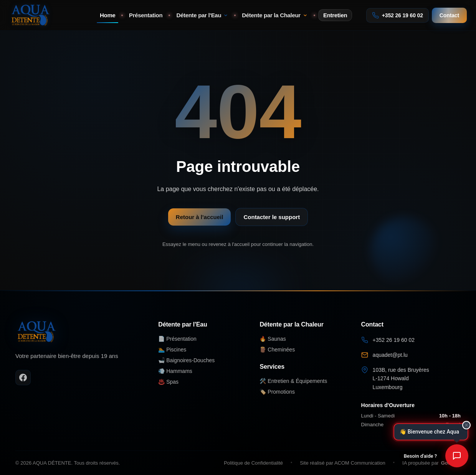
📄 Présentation (177, 339)
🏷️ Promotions (277, 392)
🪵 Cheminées (277, 350)
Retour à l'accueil (200, 217)
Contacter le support (272, 217)
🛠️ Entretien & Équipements (293, 381)
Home (107, 15)
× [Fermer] (466, 425)
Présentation (146, 15)
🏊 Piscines (172, 350)
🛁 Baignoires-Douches (186, 360)
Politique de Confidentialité (253, 463)
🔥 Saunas (273, 339)
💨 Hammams (175, 371)
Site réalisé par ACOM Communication (343, 463)
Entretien (335, 15)
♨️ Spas (168, 382)
